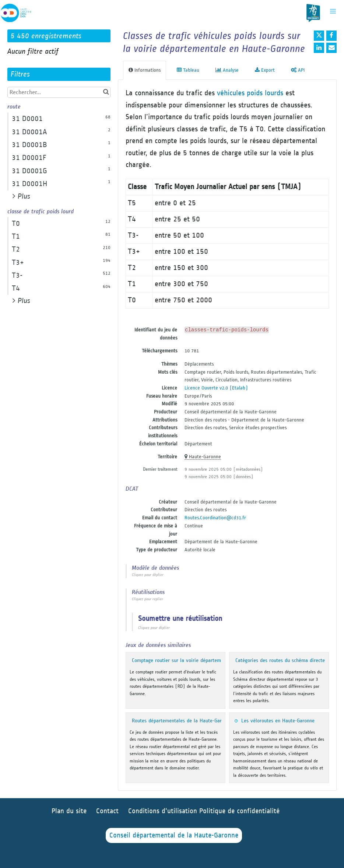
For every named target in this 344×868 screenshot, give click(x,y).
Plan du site (69, 811)
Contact (107, 811)
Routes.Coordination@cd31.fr (215, 518)
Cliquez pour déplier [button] (148, 575)
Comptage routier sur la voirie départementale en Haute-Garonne (204, 660)
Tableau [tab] (188, 70)
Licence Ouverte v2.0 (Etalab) (216, 388)
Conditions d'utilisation (164, 811)
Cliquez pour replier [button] (148, 599)
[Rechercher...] (59, 92)
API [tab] (298, 70)
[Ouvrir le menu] (333, 11)
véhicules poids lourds (250, 93)
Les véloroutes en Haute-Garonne (278, 721)
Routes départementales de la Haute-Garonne (182, 721)
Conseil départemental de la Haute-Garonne (174, 835)
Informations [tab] (145, 70)
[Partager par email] (331, 48)
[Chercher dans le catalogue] (106, 92)
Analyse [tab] (227, 70)
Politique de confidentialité (239, 811)
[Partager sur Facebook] (331, 36)
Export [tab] (265, 70)
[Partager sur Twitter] (319, 36)
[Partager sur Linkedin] (319, 48)
